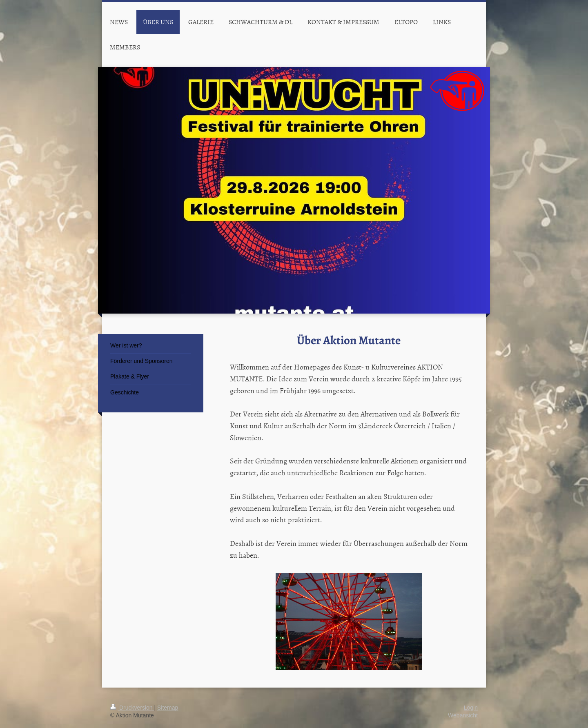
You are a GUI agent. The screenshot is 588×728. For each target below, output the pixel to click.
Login (471, 708)
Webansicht (463, 715)
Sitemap (168, 708)
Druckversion (132, 708)
